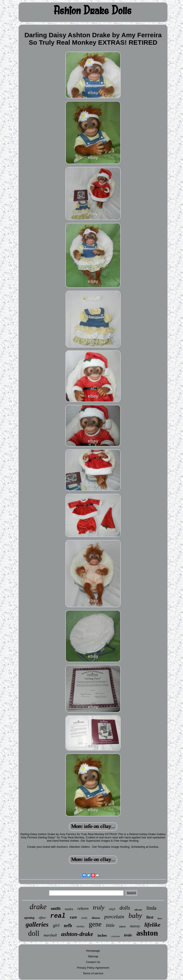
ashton (147, 933)
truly (99, 907)
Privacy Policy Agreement (93, 968)
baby (135, 916)
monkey (80, 926)
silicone (138, 910)
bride (128, 935)
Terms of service (93, 973)
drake (38, 907)
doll (34, 933)
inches (102, 935)
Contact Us (93, 962)
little (110, 925)
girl (56, 925)
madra (69, 909)
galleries (37, 924)
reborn (83, 908)
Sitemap (93, 956)
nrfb (68, 926)
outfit (56, 908)
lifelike (152, 925)
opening (29, 918)
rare (73, 917)
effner (42, 918)
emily (84, 918)
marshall (50, 935)
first (150, 917)
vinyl (112, 909)
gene (95, 924)
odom (122, 927)
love (160, 918)
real (58, 916)
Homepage (93, 951)
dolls (125, 908)
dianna (96, 918)
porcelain (114, 917)
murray (135, 926)
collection (115, 936)
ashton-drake (77, 934)
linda (151, 908)
